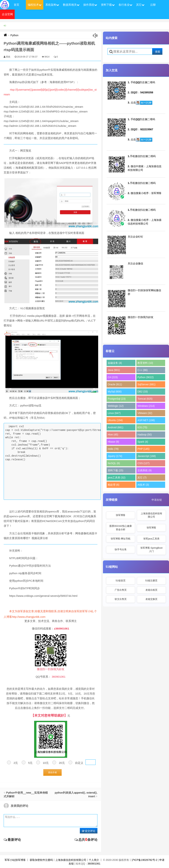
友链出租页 (151, 590)
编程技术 (35, 5)
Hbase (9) (113, 442)
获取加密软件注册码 (41, 860)
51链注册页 (151, 581)
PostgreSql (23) (117, 399)
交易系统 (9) (145, 470)
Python (14, 35)
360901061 (94, 864)
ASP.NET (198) (146, 420)
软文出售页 (121, 599)
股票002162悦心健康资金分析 (120, 528)
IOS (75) (142, 427)
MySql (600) (115, 392)
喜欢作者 (52, 772)
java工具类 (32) (117, 478)
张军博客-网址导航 (121, 539)
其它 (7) (142, 478)
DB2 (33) (143, 392)
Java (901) (114, 370)
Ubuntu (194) (115, 420)
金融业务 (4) (115, 363)
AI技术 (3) (143, 485)
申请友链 (157, 500)
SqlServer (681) (146, 384)
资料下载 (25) (116, 470)
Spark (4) (143, 442)
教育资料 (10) (145, 363)
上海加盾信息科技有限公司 (151, 515)
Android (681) (116, 427)
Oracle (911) (115, 384)
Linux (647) (114, 413)
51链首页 (120, 581)
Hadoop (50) (145, 435)
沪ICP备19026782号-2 (144, 860)
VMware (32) (145, 413)
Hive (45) (113, 435)
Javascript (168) (147, 456)
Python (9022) (146, 377)
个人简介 (94, 860)
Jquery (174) (115, 456)
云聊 (153, 5)
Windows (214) (146, 406)
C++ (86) (142, 370)
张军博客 (121, 515)
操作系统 (90, 5)
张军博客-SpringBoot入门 (151, 549)
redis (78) (113, 449)
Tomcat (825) (145, 399)
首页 (17, 5)
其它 (140, 5)
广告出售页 (121, 590)
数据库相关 (71, 5)
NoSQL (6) (114, 463)
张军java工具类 (151, 539)
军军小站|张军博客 (15, 860)
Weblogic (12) (116, 406)
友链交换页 (151, 599)
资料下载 (108, 5)
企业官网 (7, 14)
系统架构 (52, 5)
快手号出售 (121, 549)
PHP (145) (143, 449)
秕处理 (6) (113, 485)
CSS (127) (143, 463)
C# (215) (113, 377)
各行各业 (125, 5)
